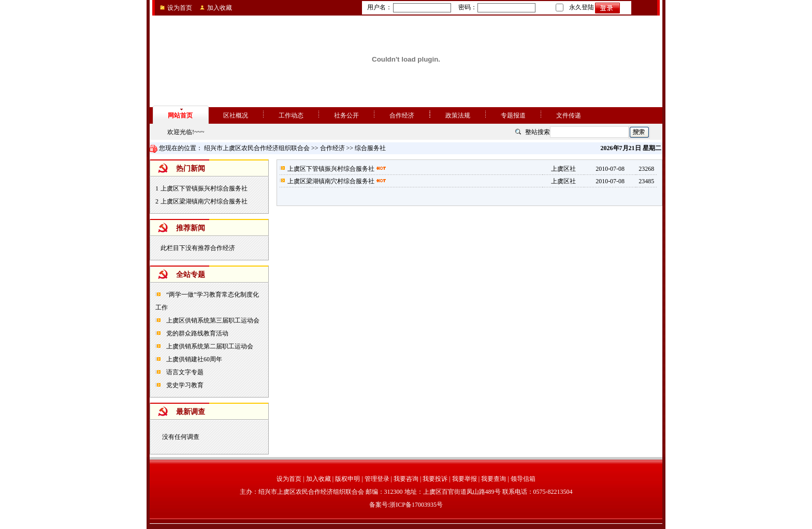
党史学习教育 (184, 385)
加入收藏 (220, 8)
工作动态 (291, 115)
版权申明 (347, 479)
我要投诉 (435, 479)
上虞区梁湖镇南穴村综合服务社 (204, 201)
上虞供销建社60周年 (193, 359)
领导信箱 (523, 479)
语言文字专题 (184, 372)
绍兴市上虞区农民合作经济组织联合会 (257, 148)
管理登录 (377, 479)
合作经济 (402, 115)
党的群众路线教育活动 (197, 333)
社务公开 (346, 115)
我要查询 (494, 479)
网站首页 (180, 115)
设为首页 (180, 8)
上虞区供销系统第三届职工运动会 (212, 320)
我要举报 (465, 479)
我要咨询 (406, 479)
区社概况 (236, 115)
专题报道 (513, 115)
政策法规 (458, 115)
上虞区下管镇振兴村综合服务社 (204, 188)
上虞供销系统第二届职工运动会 (209, 346)
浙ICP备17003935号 (416, 505)
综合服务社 (370, 148)
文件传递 (569, 115)
